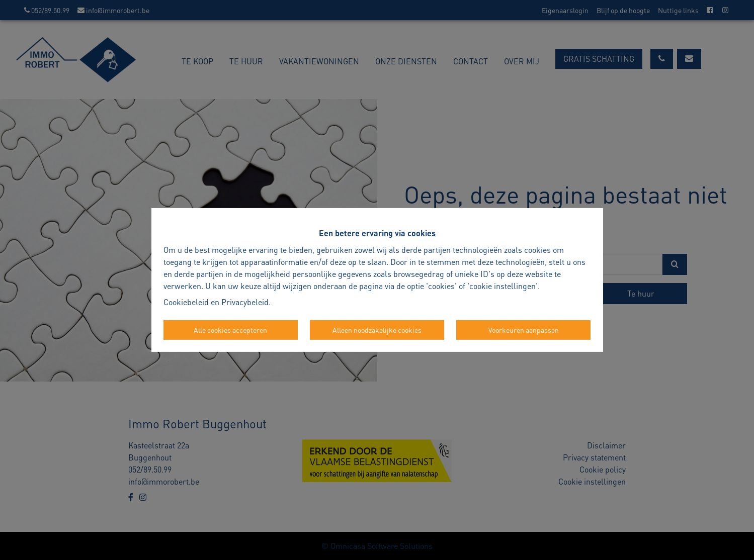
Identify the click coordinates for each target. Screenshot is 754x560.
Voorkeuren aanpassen (524, 330)
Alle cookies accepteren (230, 330)
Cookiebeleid (186, 302)
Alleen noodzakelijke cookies (377, 330)
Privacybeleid (245, 302)
